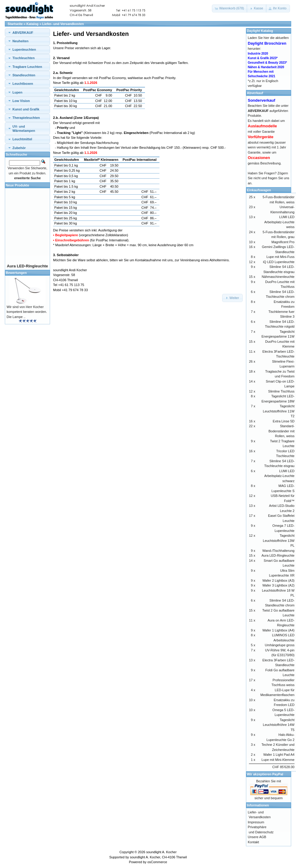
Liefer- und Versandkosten (63, 24)
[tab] (27, 32)
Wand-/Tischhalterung (278, 551)
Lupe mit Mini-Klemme (278, 760)
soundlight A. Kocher (161, 852)
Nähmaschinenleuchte (278, 277)
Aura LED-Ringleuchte (278, 555)
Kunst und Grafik (26, 109)
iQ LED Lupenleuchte (279, 262)
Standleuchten (24, 75)
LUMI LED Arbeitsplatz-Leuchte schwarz (279, 476)
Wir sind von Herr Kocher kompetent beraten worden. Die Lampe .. (27, 312)
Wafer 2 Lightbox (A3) (278, 580)
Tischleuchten (24, 58)
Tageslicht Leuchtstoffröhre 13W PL (279, 541)
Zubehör (19, 148)
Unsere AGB (257, 837)
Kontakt (253, 842)
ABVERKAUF (23, 33)
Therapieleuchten (26, 118)
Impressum (256, 822)
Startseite (15, 24)
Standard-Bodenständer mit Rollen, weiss (282, 431)
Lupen (17, 92)
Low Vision (21, 101)
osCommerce (157, 862)
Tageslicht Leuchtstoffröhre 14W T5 (279, 725)
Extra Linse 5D (284, 421)
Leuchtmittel (22, 139)
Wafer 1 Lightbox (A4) (278, 630)
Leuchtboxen (23, 84)
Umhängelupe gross (280, 645)
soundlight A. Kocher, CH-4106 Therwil (158, 857)
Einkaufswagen (259, 190)
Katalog (33, 24)
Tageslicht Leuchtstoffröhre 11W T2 (279, 411)
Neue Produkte (17, 185)
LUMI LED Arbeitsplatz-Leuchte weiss (279, 222)
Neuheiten (20, 41)
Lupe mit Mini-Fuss (280, 257)
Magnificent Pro (283, 242)
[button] (230, 8)
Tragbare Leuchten (27, 67)
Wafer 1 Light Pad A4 (279, 755)
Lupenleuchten (24, 49)
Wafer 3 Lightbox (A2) (278, 585)
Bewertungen (16, 273)
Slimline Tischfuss (281, 391)
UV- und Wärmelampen (24, 129)
